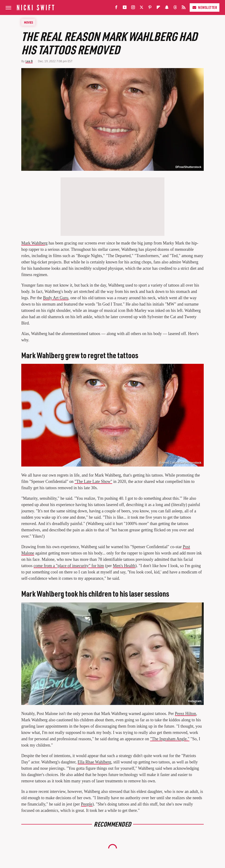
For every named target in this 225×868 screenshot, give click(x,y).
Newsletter (205, 7)
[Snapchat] (167, 8)
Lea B (29, 61)
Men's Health (124, 566)
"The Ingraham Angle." (170, 739)
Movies (29, 22)
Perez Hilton (185, 714)
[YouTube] (125, 8)
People (87, 804)
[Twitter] (142, 8)
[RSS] (184, 8)
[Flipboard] (158, 8)
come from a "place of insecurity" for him (69, 566)
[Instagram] (133, 8)
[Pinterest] (150, 8)
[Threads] (175, 8)
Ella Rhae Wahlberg (94, 762)
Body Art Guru (56, 298)
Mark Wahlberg (34, 243)
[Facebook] (116, 8)
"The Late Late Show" (93, 481)
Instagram (195, 701)
